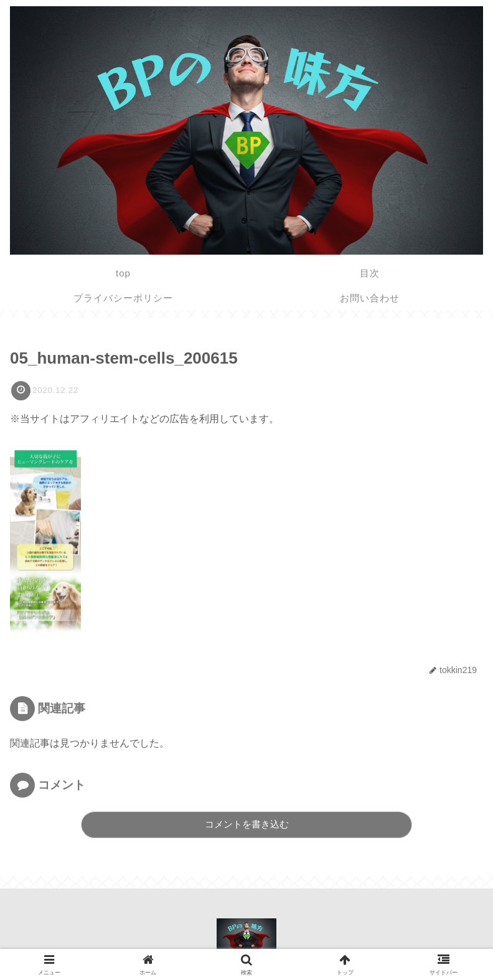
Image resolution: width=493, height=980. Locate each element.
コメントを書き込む (247, 824)
